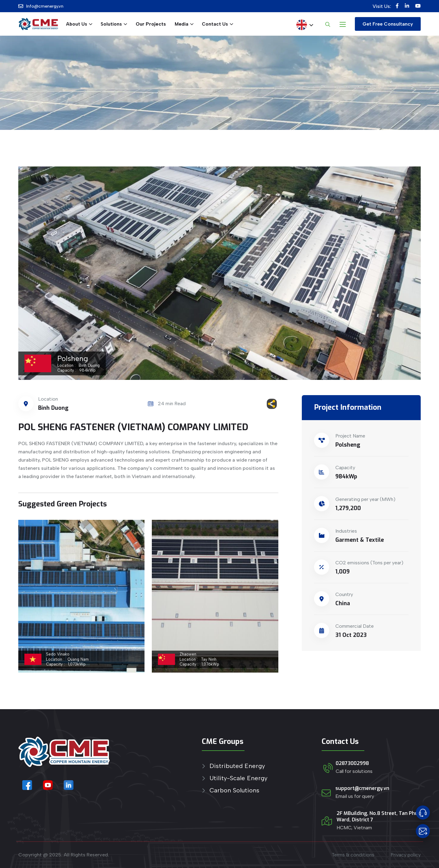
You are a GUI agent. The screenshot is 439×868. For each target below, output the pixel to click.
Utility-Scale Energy (238, 778)
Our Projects (151, 24)
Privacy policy (406, 855)
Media (182, 24)
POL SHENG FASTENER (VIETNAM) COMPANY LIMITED (133, 427)
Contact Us (215, 24)
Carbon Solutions (234, 790)
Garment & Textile (360, 540)
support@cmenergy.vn (362, 788)
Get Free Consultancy (388, 24)
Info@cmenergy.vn (45, 6)
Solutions (111, 24)
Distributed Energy (237, 766)
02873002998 (352, 763)
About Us (77, 24)
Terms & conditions (353, 855)
